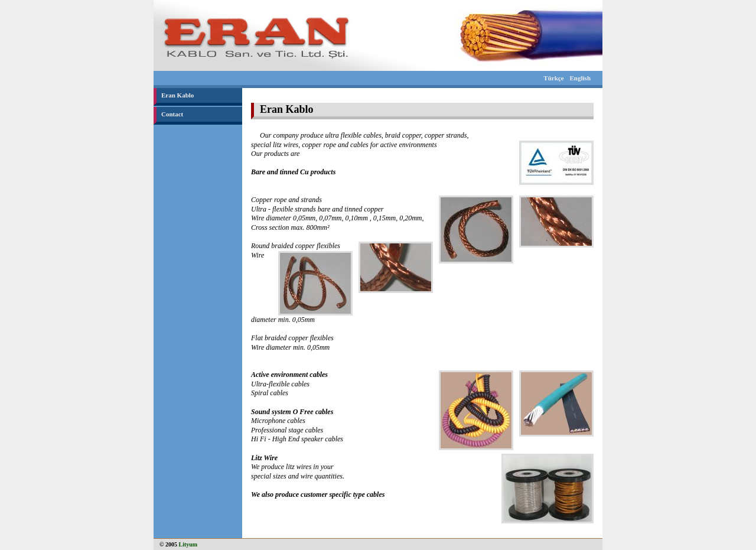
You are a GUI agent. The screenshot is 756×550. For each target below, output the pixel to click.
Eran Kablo (177, 95)
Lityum (188, 544)
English (580, 78)
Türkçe (553, 78)
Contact (172, 114)
